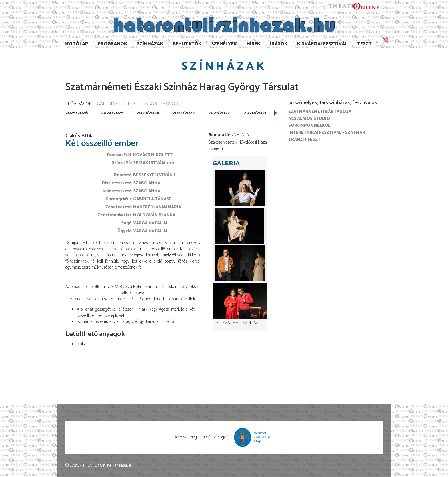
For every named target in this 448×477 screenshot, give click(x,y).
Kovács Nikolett (153, 155)
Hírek (253, 44)
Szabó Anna (147, 183)
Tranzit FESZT (304, 139)
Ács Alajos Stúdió (309, 119)
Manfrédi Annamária (157, 207)
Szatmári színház (240, 323)
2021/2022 (219, 113)
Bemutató (219, 135)
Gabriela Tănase (152, 199)
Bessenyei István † (154, 175)
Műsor (170, 104)
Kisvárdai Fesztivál (322, 44)
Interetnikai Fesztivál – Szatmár (327, 133)
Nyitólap (76, 44)
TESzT (364, 44)
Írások (279, 44)
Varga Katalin (150, 223)
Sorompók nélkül (309, 125)
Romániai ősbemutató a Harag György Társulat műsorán (127, 322)
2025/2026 (77, 113)
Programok (112, 44)
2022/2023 (184, 113)
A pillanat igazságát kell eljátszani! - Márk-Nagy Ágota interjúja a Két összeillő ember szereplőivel (136, 312)
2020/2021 (255, 113)
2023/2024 (148, 113)
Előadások (78, 104)
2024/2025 (112, 113)
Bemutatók (187, 44)
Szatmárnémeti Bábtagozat (321, 112)
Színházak (150, 44)
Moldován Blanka (154, 215)
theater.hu (124, 465)
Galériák (107, 104)
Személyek (224, 44)
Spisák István (149, 163)
